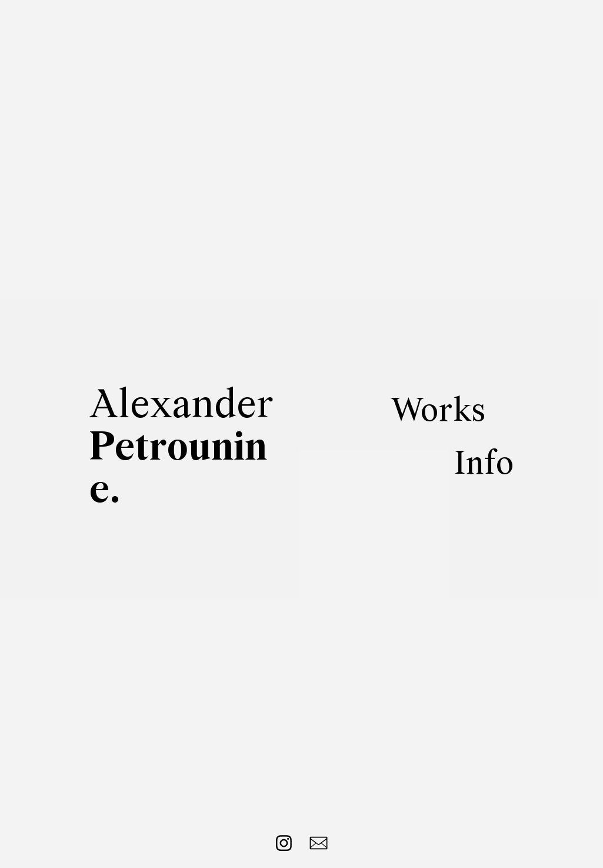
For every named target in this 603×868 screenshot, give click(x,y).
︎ (319, 844)
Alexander (181, 449)
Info (484, 465)
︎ (284, 844)
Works (438, 412)
